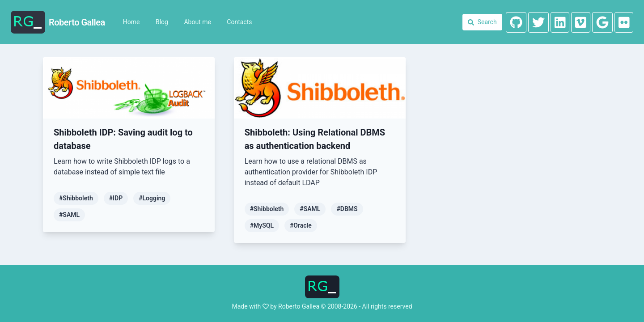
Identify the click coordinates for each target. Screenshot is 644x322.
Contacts (239, 22)
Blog (162, 22)
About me (197, 22)
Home (131, 22)
